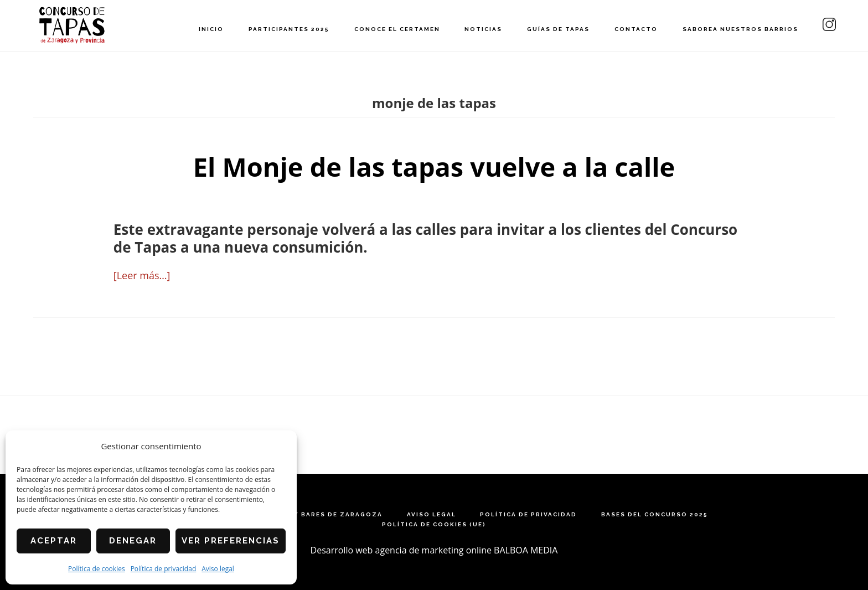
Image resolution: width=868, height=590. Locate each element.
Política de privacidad (164, 569)
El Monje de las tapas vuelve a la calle (434, 166)
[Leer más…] (142, 275)
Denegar (133, 541)
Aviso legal (218, 569)
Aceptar (54, 541)
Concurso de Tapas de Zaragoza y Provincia (72, 25)
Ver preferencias (231, 541)
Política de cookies (97, 569)
